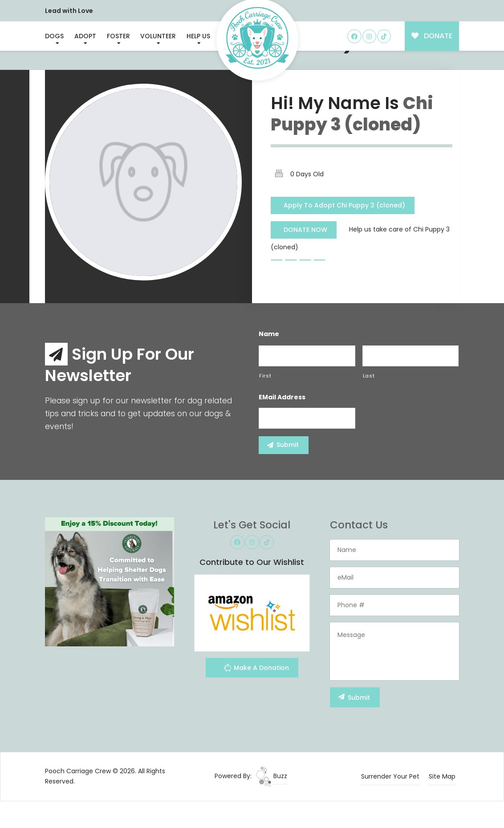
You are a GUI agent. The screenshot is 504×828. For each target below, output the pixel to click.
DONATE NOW (305, 230)
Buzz (271, 776)
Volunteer (158, 36)
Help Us (198, 36)
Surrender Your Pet (390, 776)
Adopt (85, 36)
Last (369, 376)
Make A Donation (256, 669)
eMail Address (282, 397)
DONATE (432, 36)
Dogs (54, 36)
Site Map (442, 776)
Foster (118, 36)
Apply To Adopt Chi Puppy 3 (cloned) (344, 205)
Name (269, 334)
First (265, 376)
